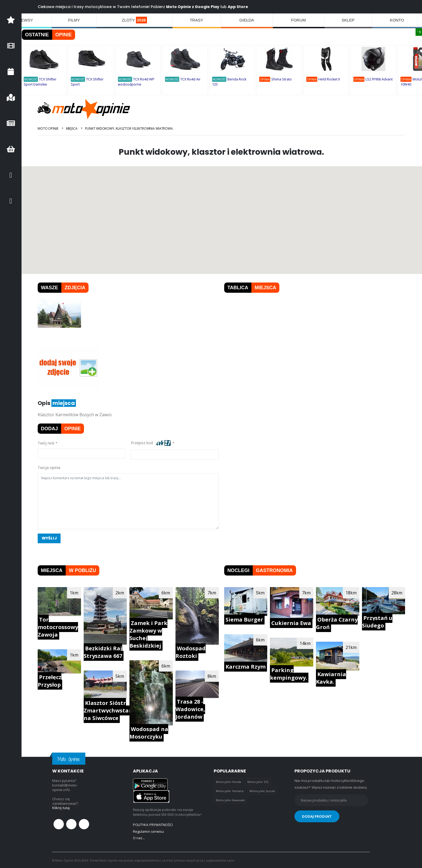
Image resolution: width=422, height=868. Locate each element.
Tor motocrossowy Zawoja (59, 627)
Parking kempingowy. (289, 674)
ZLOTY (135, 20)
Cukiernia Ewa (291, 623)
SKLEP (348, 20)
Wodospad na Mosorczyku (149, 733)
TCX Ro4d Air (191, 79)
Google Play (208, 7)
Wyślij (50, 538)
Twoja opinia (50, 467)
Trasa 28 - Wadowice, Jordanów (191, 709)
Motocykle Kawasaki (230, 800)
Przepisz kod (152, 443)
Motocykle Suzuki (262, 791)
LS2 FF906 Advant (380, 79)
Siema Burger (245, 619)
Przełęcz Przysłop (50, 681)
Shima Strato (282, 79)
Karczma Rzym (246, 666)
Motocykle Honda (229, 781)
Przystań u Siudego (377, 622)
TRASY (197, 20)
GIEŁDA (247, 20)
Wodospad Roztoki (191, 652)
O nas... (139, 837)
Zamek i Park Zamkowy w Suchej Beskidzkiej (149, 634)
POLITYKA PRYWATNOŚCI (153, 824)
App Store (239, 7)
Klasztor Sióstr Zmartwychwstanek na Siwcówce (112, 710)
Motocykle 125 (258, 781)
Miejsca (72, 128)
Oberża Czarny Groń (337, 623)
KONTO (397, 20)
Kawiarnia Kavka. (331, 678)
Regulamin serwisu (149, 831)
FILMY (74, 20)
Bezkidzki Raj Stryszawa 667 (103, 652)
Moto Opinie (49, 128)
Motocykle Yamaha (230, 791)
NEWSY (26, 20)
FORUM (299, 20)
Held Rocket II (330, 79)
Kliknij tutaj (61, 808)
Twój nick (47, 443)
